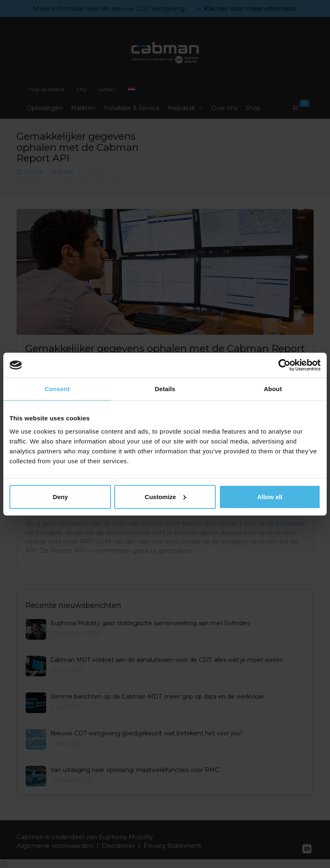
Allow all (270, 496)
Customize (165, 496)
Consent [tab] (57, 389)
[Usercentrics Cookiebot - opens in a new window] (284, 365)
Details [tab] (165, 389)
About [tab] (273, 389)
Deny (60, 496)
